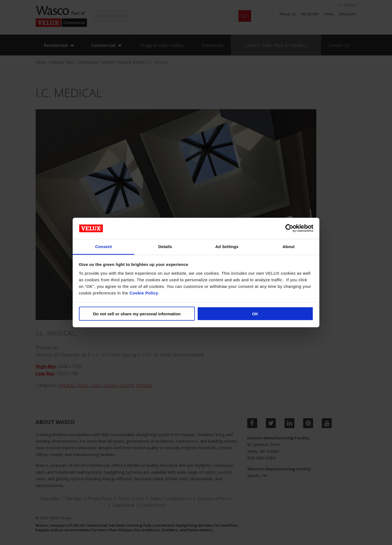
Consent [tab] (103, 246)
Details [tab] (165, 246)
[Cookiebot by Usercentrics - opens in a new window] (289, 228)
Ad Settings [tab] (227, 246)
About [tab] (289, 246)
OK (255, 314)
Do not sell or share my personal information (137, 314)
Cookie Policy (144, 293)
